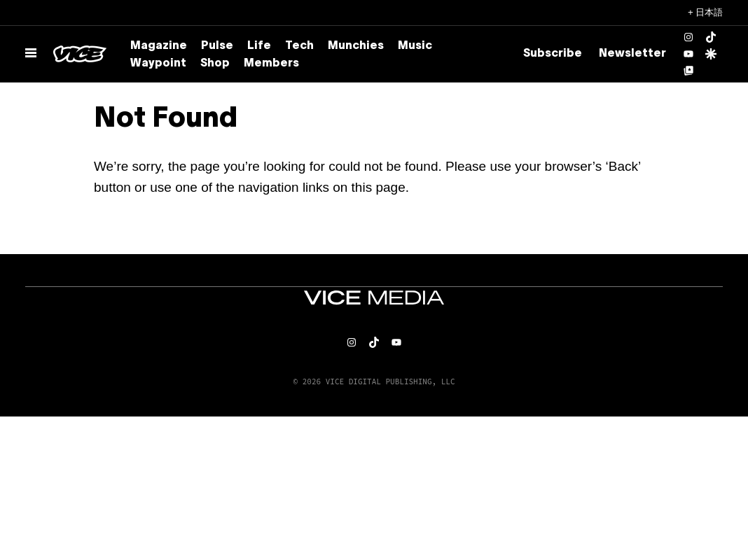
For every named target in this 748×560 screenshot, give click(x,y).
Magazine (159, 46)
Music (415, 46)
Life (259, 46)
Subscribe (553, 54)
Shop (215, 64)
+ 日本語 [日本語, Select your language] (706, 12)
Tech (299, 46)
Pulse (217, 46)
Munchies (356, 46)
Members (271, 64)
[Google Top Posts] (688, 71)
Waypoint (158, 64)
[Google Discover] (711, 54)
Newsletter (632, 54)
